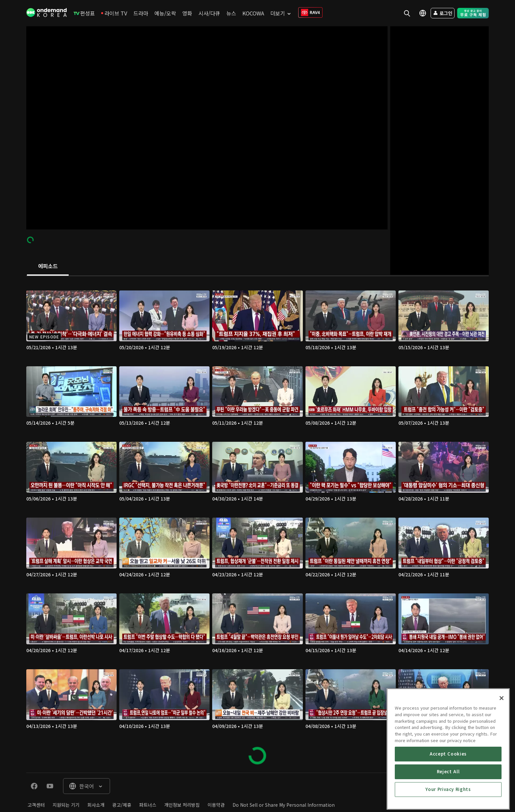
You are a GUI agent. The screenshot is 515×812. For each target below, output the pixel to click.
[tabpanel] (257, 524)
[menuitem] (84, 13)
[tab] (48, 267)
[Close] (502, 764)
